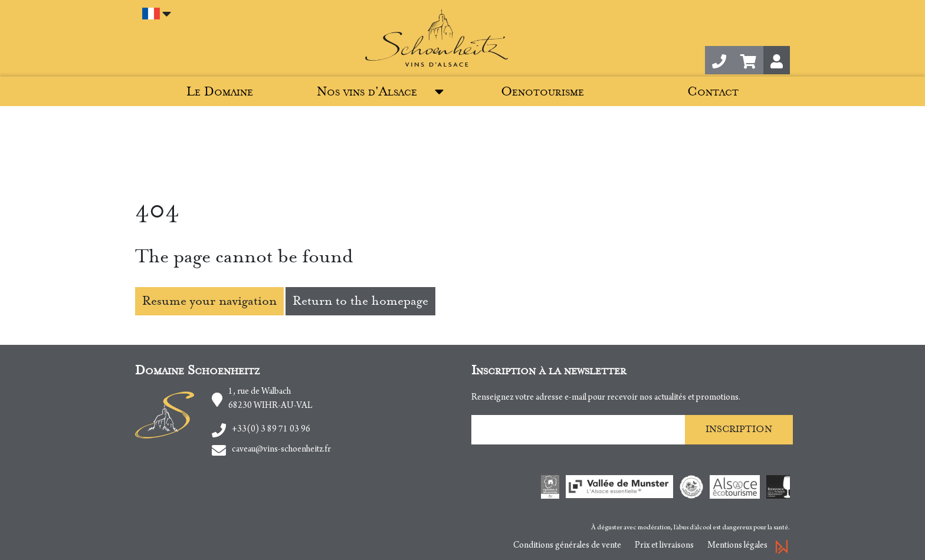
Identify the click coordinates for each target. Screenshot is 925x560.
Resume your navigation (209, 301)
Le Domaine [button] (220, 92)
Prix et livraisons (664, 546)
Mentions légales (737, 546)
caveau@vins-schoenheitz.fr (281, 450)
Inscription (739, 429)
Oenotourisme (542, 92)
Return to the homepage (360, 301)
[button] (748, 60)
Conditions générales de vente (567, 546)
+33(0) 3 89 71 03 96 (271, 430)
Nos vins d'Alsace (367, 92)
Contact (713, 92)
